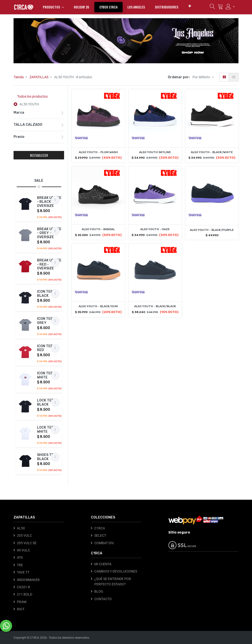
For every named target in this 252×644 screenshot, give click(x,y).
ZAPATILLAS (39, 77)
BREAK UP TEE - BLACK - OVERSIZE (49, 202)
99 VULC (23, 550)
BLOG (99, 591)
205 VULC (24, 535)
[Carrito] (220, 8)
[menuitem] (82, 7)
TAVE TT (23, 572)
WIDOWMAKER (28, 580)
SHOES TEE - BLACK (48, 457)
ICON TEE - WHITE (46, 375)
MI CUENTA (103, 564)
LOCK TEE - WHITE (47, 430)
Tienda (19, 77)
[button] (190, 6)
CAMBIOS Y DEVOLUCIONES (116, 571)
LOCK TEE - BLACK (47, 402)
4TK (20, 558)
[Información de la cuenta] (230, 7)
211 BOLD (25, 594)
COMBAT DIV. (104, 543)
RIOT (21, 609)
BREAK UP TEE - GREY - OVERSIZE (49, 233)
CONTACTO (103, 599)
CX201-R (24, 587)
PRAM (22, 602)
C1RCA (100, 528)
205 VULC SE (27, 543)
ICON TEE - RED (46, 348)
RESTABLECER (39, 155)
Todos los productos (32, 96)
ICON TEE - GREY (46, 321)
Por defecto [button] (202, 77)
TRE (20, 565)
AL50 (21, 528)
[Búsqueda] (212, 8)
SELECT (100, 535)
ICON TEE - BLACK (46, 294)
